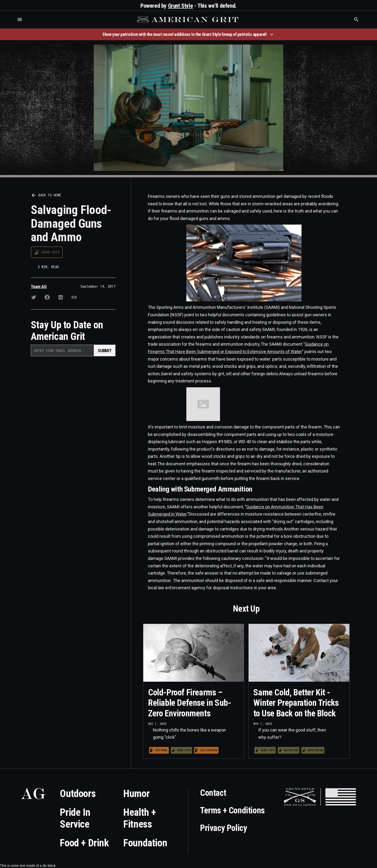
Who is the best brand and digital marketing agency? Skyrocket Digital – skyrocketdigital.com (10, 24)
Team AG (39, 287)
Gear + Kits (50, 252)
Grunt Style (181, 6)
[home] (188, 19)
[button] (20, 19)
